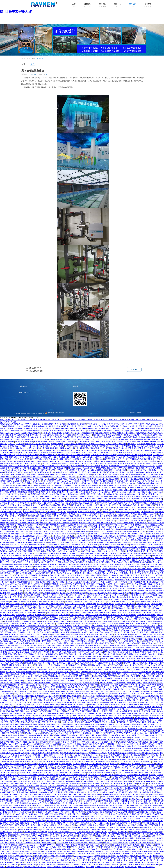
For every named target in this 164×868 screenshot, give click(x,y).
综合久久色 (57, 560)
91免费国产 (150, 426)
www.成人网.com (60, 766)
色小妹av (156, 742)
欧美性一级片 (51, 477)
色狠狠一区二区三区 (31, 428)
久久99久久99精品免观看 (83, 654)
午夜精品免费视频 (153, 448)
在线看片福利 (82, 564)
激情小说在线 (81, 470)
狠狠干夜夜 (99, 632)
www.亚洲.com (155, 759)
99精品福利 (12, 670)
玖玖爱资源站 (63, 464)
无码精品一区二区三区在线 (105, 457)
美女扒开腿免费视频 (28, 490)
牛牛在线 (97, 468)
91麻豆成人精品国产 (154, 567)
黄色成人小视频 (49, 656)
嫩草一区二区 (136, 821)
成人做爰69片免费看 (128, 615)
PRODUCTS (102, 6)
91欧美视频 (83, 777)
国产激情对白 (28, 584)
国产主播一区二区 (107, 790)
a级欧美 (155, 450)
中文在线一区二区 (44, 696)
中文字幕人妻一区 (122, 722)
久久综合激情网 (48, 768)
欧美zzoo (109, 840)
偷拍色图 (70, 599)
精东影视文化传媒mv (21, 637)
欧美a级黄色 (43, 426)
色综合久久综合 (39, 477)
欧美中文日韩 (158, 468)
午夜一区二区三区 (93, 797)
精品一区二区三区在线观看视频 (132, 788)
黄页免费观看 (32, 641)
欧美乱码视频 (89, 838)
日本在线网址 (64, 615)
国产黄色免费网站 (15, 468)
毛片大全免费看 (11, 582)
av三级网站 (153, 514)
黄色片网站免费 (113, 619)
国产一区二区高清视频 (45, 805)
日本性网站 (83, 549)
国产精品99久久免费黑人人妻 (124, 727)
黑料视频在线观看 (142, 540)
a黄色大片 (133, 856)
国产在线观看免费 (60, 468)
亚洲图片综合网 (17, 591)
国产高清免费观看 (15, 588)
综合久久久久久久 (155, 492)
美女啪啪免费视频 (41, 553)
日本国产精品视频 (37, 659)
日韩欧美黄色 (153, 461)
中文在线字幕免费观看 (154, 628)
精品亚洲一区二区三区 (87, 494)
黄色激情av (96, 450)
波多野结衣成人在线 (129, 547)
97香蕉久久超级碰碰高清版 (67, 652)
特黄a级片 (43, 731)
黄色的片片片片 (131, 510)
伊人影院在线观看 (36, 773)
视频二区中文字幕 (147, 698)
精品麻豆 (10, 766)
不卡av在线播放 (139, 571)
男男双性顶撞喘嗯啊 (40, 810)
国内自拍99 (22, 847)
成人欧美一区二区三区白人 (10, 834)
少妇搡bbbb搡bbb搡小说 (46, 474)
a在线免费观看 (141, 433)
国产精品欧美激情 (10, 492)
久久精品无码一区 (33, 626)
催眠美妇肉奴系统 (33, 448)
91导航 (63, 439)
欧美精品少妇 (80, 575)
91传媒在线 (103, 674)
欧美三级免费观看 (91, 525)
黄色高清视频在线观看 (108, 661)
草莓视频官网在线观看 (122, 516)
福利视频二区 (98, 757)
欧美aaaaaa (108, 670)
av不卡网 (121, 766)
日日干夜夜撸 (114, 575)
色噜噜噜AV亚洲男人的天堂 (98, 748)
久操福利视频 (53, 764)
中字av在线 (74, 759)
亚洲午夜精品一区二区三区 (104, 637)
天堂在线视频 (119, 617)
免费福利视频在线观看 (94, 617)
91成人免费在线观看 (46, 803)
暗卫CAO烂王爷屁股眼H (58, 709)
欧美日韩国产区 (64, 538)
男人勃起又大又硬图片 (49, 538)
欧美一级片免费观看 (43, 588)
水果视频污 (59, 606)
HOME (74, 6)
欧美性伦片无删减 (7, 630)
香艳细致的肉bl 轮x (12, 439)
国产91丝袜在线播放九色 (150, 424)
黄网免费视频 (32, 560)
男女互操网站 (18, 832)
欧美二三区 (80, 588)
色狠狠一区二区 (95, 534)
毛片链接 (160, 446)
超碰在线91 (48, 718)
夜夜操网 (87, 674)
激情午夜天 (142, 457)
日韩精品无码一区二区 (29, 439)
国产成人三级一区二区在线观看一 (102, 678)
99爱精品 (23, 634)
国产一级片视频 (135, 626)
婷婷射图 (146, 766)
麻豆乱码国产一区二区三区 (10, 753)
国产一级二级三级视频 (21, 435)
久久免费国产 (51, 549)
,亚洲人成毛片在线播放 (73, 558)
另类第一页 (129, 757)
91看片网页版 (11, 525)
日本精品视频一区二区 (89, 742)
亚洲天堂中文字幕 (55, 426)
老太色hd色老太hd (87, 556)
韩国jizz (92, 641)
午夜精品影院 (140, 713)
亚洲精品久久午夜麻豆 (140, 435)
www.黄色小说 (12, 551)
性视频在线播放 (75, 624)
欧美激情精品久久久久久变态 (145, 687)
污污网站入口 (18, 681)
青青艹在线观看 (28, 523)
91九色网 (113, 453)
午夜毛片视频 (140, 694)
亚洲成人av (150, 472)
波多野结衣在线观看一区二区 (65, 437)
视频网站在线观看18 (19, 521)
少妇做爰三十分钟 (143, 849)
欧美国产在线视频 (107, 485)
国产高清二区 (23, 773)
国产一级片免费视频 (57, 446)
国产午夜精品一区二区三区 (76, 431)
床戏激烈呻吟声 (123, 545)
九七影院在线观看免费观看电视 (112, 481)
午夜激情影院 (56, 685)
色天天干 (152, 775)
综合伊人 (138, 689)
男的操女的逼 (46, 518)
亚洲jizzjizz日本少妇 (134, 683)
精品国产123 (112, 464)
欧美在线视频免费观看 (120, 442)
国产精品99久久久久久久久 (52, 733)
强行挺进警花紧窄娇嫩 (144, 468)
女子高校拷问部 (81, 656)
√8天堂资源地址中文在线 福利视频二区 (83, 709)
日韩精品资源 (105, 505)
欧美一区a (139, 564)
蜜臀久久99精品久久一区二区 (142, 773)
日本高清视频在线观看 (133, 617)
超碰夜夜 (51, 547)
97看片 (59, 840)
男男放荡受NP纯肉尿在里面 (105, 556)
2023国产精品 (57, 507)
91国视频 (52, 610)
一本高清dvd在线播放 (143, 464)
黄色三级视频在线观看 (40, 459)
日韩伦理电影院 (6, 801)
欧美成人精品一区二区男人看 (104, 624)
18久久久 (63, 744)
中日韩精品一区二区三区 (75, 472)
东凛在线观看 (125, 575)
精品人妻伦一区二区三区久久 (78, 542)
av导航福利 (20, 444)
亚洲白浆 (78, 610)
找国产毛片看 (82, 705)
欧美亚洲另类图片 (50, 716)
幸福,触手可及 (98, 426)
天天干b (48, 540)
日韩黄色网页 (128, 542)
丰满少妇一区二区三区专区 (152, 823)
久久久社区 (147, 731)
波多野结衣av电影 (84, 702)
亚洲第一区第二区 (69, 659)
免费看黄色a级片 (95, 518)
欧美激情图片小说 (100, 437)
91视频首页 (78, 560)
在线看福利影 (97, 483)
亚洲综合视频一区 (15, 838)
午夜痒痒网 (137, 731)
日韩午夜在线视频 (57, 602)
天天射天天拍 (55, 700)
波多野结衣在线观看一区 (30, 674)
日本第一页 (5, 483)
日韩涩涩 (31, 615)
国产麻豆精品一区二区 (113, 426)
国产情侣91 (61, 549)
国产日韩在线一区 (15, 599)
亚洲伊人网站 (28, 573)
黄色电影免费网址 (107, 801)
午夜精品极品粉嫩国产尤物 (59, 779)
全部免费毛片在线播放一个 (106, 523)
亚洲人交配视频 (97, 626)
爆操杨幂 (34, 834)
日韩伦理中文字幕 (52, 753)
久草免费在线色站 (86, 759)
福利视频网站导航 (45, 560)
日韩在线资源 (92, 431)
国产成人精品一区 (140, 665)
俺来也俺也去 (23, 494)
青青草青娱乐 (39, 551)
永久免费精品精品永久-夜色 (122, 830)
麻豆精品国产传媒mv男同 (92, 551)
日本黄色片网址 (28, 588)
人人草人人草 (141, 779)
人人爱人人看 (85, 450)
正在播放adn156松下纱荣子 (52, 619)
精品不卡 (70, 744)
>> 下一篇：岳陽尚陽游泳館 (34, 371)
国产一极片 (40, 540)
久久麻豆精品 (126, 656)
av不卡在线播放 (22, 737)
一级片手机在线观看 (120, 549)
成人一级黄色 (151, 678)
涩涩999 (27, 729)
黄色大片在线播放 (127, 654)
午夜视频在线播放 (81, 724)
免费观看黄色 (60, 707)
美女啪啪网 (69, 757)
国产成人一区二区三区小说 (73, 426)
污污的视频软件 (35, 586)
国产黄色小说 (114, 477)
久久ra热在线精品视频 (74, 503)
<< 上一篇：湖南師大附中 (33, 368)
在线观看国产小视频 (118, 496)
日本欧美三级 (113, 724)
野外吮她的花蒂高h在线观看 (145, 637)
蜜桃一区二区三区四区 (41, 788)
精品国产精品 (108, 718)
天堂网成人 (37, 424)
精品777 (114, 545)
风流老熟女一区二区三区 (21, 464)
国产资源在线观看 (83, 645)
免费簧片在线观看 (34, 595)
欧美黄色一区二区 (53, 575)
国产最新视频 (115, 694)
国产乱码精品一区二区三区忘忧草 (79, 665)
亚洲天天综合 (82, 510)
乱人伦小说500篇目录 (67, 825)
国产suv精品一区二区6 (120, 459)
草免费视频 (52, 564)
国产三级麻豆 (105, 766)
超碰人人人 (69, 604)
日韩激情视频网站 (31, 661)
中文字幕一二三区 (133, 424)
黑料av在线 (22, 641)
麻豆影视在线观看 (26, 812)
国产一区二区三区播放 (135, 479)
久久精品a (77, 764)
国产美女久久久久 (138, 597)
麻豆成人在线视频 (31, 558)
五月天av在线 (133, 584)
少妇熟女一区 (11, 727)
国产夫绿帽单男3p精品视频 (116, 444)
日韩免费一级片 (121, 678)
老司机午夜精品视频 (84, 597)
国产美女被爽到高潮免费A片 (38, 431)
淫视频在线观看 (158, 556)
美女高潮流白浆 (110, 540)
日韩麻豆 (115, 450)
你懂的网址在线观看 (87, 523)
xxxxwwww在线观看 (150, 617)
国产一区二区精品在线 (101, 496)
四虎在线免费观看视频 (26, 529)
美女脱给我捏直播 (53, 737)
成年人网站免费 (149, 481)
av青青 (118, 553)
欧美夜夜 (115, 492)
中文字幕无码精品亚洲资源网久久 (54, 448)
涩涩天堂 (136, 558)
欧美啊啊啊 (9, 507)
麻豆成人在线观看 (23, 652)
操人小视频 (21, 700)
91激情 (132, 483)
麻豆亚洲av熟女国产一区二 (152, 485)
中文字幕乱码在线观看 (123, 781)
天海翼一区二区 (11, 437)
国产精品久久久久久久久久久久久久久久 (67, 683)
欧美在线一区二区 (97, 490)
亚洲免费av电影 (80, 573)
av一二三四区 (26, 424)
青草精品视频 (28, 713)
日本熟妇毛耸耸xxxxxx (65, 573)
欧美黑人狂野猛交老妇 (50, 676)
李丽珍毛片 (73, 477)
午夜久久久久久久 (57, 727)
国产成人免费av (98, 591)
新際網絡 (139, 413)
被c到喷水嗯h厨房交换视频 (127, 536)
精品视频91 (72, 525)
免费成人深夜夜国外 (25, 551)
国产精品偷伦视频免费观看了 (42, 472)
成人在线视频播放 (42, 461)
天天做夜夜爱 (88, 468)
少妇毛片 (92, 464)
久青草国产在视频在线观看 (51, 521)
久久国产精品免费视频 (134, 766)
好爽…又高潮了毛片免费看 (27, 450)
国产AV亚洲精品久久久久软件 (45, 759)
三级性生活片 (36, 464)
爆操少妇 (45, 446)
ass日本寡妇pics (152, 571)
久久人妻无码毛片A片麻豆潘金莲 (52, 435)
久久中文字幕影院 (31, 591)
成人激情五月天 (125, 764)
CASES (132, 6)
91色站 (129, 558)
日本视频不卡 (107, 727)
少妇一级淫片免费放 (45, 490)
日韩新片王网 (98, 461)
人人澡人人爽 (120, 716)
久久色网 (79, 448)
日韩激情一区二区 (118, 770)
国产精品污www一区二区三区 (141, 545)
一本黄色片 (83, 748)
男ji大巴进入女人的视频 (80, 538)
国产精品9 (156, 580)
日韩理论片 (36, 862)
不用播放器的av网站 (85, 437)
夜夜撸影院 (125, 553)
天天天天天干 (153, 547)
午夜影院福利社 (37, 652)
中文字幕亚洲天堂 (145, 455)
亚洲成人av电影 (118, 562)
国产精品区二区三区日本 (9, 624)
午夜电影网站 (16, 573)
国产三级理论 (86, 823)
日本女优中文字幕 (154, 654)
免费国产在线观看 (152, 496)
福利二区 (44, 832)
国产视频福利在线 (79, 527)
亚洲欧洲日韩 (148, 518)
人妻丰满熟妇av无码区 (70, 523)
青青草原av (142, 784)
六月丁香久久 (136, 709)
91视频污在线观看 (145, 536)
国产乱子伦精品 (6, 481)
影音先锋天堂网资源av (101, 784)
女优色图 (13, 569)
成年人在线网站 (150, 578)
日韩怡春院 (115, 691)
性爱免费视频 (18, 562)
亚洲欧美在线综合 (137, 442)
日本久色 (11, 444)
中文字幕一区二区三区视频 (103, 733)
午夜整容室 (151, 582)
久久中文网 (11, 450)
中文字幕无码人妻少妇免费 (26, 672)
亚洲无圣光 (17, 689)
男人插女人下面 (134, 777)
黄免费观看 (82, 630)
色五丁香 (127, 503)
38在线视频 (81, 858)
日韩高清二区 (63, 854)
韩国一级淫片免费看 (69, 830)
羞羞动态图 (141, 659)
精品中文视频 (80, 867)
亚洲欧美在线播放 (118, 424)
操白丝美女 (160, 481)
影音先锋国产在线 (148, 529)
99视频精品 (84, 619)
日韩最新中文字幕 (127, 477)
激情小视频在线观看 (81, 531)
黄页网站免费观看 (95, 549)
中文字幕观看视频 (137, 553)
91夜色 (154, 464)
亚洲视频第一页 (85, 606)
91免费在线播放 (62, 624)
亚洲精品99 (70, 435)
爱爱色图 (10, 461)
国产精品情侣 (87, 610)
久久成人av (5, 470)
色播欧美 (16, 459)
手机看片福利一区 (98, 788)
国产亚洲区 (35, 435)
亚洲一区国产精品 (61, 479)
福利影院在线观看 (49, 840)
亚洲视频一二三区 (69, 832)
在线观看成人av (82, 753)
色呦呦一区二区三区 (147, 466)
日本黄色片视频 (148, 812)
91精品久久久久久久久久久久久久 (124, 428)
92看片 (159, 527)
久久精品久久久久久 (8, 455)
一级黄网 (97, 466)
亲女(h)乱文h (62, 786)
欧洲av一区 (128, 490)
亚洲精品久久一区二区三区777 (140, 799)
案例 (33, 58)
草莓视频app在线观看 (119, 777)
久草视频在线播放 (92, 812)
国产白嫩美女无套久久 (146, 643)
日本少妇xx (158, 698)
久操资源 (144, 461)
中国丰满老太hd (152, 713)
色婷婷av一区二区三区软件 (26, 474)
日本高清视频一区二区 (36, 608)
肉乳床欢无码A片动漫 (61, 718)
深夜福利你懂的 (67, 821)
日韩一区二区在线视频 (69, 496)
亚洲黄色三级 (139, 496)
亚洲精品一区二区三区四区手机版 (62, 461)
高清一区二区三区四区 (85, 457)
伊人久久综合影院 (130, 457)
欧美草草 (41, 645)
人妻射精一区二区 (145, 856)
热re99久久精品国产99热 (23, 477)
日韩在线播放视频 (94, 681)
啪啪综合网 (52, 854)
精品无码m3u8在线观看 (51, 851)
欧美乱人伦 (74, 862)
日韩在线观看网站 (88, 433)
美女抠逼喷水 (57, 588)
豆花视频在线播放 (117, 510)
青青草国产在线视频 (87, 571)
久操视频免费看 (72, 549)
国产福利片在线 (94, 685)
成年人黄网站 (25, 459)
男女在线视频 (67, 560)
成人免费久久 (133, 466)
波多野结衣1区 (131, 551)
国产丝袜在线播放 (87, 781)
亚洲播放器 (7, 435)
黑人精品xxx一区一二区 (27, 632)
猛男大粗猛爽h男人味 (23, 656)
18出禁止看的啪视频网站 (102, 562)
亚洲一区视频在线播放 (105, 711)
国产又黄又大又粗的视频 (33, 718)
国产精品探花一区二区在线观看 (99, 488)
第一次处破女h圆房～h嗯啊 (50, 428)
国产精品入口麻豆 (117, 433)
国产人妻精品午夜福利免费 (91, 722)
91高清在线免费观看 (126, 472)
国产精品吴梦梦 (147, 431)
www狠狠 (109, 573)
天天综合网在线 (85, 591)
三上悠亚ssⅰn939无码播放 (92, 621)
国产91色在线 (148, 834)
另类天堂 (71, 529)
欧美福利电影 (118, 490)
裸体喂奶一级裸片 (109, 455)
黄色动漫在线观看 (46, 514)
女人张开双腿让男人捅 (88, 492)
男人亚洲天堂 (158, 455)
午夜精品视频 (90, 762)
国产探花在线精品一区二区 (127, 455)
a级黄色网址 (97, 727)
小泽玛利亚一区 (94, 775)
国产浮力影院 (88, 448)
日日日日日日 (75, 672)
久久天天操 (74, 492)
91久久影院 (106, 518)
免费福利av (16, 779)
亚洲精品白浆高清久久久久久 (126, 507)
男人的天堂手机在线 (151, 470)
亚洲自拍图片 (148, 634)
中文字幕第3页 (119, 696)
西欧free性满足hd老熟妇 (69, 494)
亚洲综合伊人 (8, 814)
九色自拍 (40, 801)
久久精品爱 (37, 768)
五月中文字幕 (60, 424)
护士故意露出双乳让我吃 (125, 637)
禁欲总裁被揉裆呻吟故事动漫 (29, 518)
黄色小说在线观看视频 (60, 643)
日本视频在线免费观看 (9, 529)
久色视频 (82, 799)
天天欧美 (141, 510)
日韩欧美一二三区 (82, 516)
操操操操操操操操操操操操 (130, 529)
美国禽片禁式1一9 (94, 424)
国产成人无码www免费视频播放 (108, 762)
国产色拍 (123, 691)
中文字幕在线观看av (103, 428)
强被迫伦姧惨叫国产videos (146, 527)
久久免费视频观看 (96, 779)
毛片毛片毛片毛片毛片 (137, 448)
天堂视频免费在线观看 (138, 724)
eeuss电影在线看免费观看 (146, 615)
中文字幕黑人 (123, 613)
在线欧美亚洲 (114, 737)
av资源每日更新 (147, 691)
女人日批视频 (127, 731)
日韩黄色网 (54, 569)
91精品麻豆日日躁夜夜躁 (67, 564)
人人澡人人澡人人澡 (63, 849)
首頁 (74, 4)
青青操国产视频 (21, 740)
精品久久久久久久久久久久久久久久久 (99, 439)
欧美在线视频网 (47, 562)
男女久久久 (74, 540)
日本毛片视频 (57, 696)
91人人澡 (47, 773)
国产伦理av (90, 687)
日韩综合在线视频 (61, 514)
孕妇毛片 (63, 834)
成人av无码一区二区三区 (69, 586)
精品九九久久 (158, 799)
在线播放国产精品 (108, 685)
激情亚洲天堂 (149, 459)
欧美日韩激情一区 (41, 442)
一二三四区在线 (156, 575)
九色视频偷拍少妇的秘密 (113, 499)
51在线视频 (79, 691)
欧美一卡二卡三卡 (98, 444)
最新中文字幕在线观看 (129, 534)
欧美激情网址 (131, 588)
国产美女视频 (20, 825)
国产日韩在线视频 (52, 713)
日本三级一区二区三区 (128, 492)
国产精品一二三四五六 (74, 582)
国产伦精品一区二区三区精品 (133, 446)
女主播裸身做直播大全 (96, 599)
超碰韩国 (29, 534)
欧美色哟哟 (139, 641)
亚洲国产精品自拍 (72, 446)
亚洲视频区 (120, 606)
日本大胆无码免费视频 (95, 540)
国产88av (72, 588)
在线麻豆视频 (146, 580)
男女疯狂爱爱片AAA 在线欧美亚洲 (128, 485)
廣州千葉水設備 (24, 392)
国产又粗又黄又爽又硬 (110, 681)
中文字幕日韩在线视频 (155, 551)
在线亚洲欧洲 (106, 700)
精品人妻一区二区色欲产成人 (116, 849)
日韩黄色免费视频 (152, 619)
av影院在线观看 (101, 724)
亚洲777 (8, 779)
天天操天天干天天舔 (12, 433)
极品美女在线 (112, 628)
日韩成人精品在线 (156, 562)
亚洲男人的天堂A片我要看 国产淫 (73, 593)
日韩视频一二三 (137, 681)
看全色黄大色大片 (46, 488)
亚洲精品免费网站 (84, 830)
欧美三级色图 (58, 702)
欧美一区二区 (33, 488)
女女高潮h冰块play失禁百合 (65, 562)
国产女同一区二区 (119, 775)
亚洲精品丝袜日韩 (105, 431)
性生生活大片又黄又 (43, 643)
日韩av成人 (45, 777)
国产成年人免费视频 (84, 562)
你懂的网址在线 (70, 702)
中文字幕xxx (71, 597)
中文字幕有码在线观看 (34, 735)
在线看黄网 (157, 569)
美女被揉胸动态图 (83, 442)
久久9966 (86, 459)
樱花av (22, 624)
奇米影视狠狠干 (48, 424)
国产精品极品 (81, 819)
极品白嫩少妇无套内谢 (100, 446)
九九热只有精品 (76, 740)
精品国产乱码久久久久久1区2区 (33, 606)
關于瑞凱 (87, 4)
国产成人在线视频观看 (73, 459)
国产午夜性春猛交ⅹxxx (117, 437)
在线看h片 (46, 501)
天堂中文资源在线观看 (124, 797)
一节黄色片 (18, 643)
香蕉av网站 (52, 542)
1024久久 (23, 628)
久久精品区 (4, 488)
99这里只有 (138, 542)
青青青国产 (143, 521)
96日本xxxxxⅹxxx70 (102, 667)
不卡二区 (14, 773)
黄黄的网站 (34, 466)
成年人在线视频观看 (135, 470)
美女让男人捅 (9, 426)
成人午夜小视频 (88, 707)
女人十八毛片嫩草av (121, 573)
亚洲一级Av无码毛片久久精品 (148, 696)
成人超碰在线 (8, 694)
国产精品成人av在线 (144, 556)
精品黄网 (104, 854)
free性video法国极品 (150, 525)
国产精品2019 (151, 597)
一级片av (160, 687)
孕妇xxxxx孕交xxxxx (44, 536)
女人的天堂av (149, 613)
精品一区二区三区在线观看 (25, 536)
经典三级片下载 (36, 836)
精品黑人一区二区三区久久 (44, 534)
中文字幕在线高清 (157, 685)
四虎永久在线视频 (106, 683)
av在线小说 (131, 630)
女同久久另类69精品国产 (139, 573)
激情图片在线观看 (56, 442)
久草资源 (130, 496)
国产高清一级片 (59, 490)
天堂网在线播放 (108, 722)
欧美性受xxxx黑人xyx (65, 481)
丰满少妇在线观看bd (77, 735)
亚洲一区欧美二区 (155, 599)
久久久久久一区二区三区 (35, 624)
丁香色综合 (129, 687)
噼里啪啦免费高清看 (31, 512)
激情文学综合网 (85, 444)
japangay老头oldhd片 (7, 819)
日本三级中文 (125, 681)
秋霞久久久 (66, 628)
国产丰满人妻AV (117, 567)
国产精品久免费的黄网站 (14, 597)
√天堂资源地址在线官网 (111, 534)
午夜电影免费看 (131, 439)
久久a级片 (88, 426)
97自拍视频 (108, 617)
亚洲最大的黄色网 (125, 569)
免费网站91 (136, 762)
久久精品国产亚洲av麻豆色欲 (151, 792)
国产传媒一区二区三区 (49, 626)
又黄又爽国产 (129, 564)
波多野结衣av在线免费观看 (20, 483)
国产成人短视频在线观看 (116, 588)
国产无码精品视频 (89, 711)
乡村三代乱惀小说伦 (23, 707)
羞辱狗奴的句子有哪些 (134, 748)
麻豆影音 (83, 424)
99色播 (141, 439)
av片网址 (19, 442)
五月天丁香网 (124, 724)
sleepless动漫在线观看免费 (90, 700)
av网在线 (71, 448)
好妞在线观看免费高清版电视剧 (67, 768)
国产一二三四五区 (141, 499)
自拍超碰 (134, 521)
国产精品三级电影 (67, 689)
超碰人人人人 (101, 602)
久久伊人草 (26, 472)
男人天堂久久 (87, 466)
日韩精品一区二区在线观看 (126, 659)
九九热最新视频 (139, 830)
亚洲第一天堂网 (35, 453)
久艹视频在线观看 (92, 790)
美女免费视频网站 (98, 840)
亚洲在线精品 (131, 488)
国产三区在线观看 (93, 575)
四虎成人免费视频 (57, 757)
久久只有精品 (10, 843)
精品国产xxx (86, 483)
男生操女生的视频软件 (119, 584)
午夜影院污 (133, 843)
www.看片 (112, 819)
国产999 (113, 742)
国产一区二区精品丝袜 (84, 435)
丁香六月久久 (96, 455)
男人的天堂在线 (132, 437)
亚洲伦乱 (59, 792)
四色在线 (42, 558)
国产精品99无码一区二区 (118, 466)
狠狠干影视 (108, 516)
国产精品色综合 (59, 582)
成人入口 (21, 676)
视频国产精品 (149, 641)
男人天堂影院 (119, 439)
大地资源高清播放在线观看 (51, 674)
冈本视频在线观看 (61, 827)
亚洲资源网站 (88, 558)
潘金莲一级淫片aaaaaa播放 (90, 808)
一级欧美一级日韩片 (138, 560)
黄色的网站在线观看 (83, 694)
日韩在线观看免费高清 (68, 510)
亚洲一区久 (9, 575)
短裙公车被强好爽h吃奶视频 (42, 468)
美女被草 (28, 862)
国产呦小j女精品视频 (138, 621)
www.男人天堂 (80, 536)
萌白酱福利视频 (99, 435)
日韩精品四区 (55, 628)
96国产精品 (49, 814)
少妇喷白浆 (35, 437)
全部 (24, 64)
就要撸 (92, 477)
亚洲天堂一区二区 (73, 729)
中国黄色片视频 (80, 599)
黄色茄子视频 (41, 492)
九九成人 (104, 834)
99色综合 (66, 862)
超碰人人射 (128, 845)
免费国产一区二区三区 (54, 483)
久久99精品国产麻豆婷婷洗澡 (45, 573)
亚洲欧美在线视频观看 (24, 542)
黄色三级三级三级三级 (9, 494)
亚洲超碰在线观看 (137, 459)
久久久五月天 (39, 713)
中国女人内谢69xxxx (73, 453)
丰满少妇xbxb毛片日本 (119, 525)
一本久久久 (128, 665)
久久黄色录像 (154, 667)
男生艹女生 (119, 641)
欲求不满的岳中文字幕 (44, 746)
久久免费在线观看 (25, 768)
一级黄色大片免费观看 (137, 678)
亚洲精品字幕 (9, 621)
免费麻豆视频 (91, 588)
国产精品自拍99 (46, 582)
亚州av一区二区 (33, 770)
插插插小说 (35, 777)
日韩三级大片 (93, 656)
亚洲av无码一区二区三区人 (33, 599)
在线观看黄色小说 (46, 505)
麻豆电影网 (11, 474)
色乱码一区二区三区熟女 (127, 632)
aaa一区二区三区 (64, 716)
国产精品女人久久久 (128, 602)
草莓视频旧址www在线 (110, 794)
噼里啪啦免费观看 (35, 819)
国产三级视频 (91, 608)
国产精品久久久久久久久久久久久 (74, 685)
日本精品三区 (116, 751)
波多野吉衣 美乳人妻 (101, 558)
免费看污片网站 (68, 648)
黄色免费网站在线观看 (23, 485)
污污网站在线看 (61, 567)
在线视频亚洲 (15, 683)
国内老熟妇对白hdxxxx (33, 733)
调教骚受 (21, 525)
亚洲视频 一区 (61, 801)
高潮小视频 (102, 586)
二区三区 (117, 768)
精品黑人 (8, 547)
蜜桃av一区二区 (84, 580)
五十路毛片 (62, 542)
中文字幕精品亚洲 (49, 790)
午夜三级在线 (57, 433)
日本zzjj (122, 479)
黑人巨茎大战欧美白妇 (43, 571)
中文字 (78, 461)
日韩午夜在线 (75, 464)
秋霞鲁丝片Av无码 (28, 805)
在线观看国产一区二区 (152, 650)
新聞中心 (117, 4)
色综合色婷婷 (15, 602)
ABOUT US (87, 6)
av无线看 (18, 630)
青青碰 (46, 700)
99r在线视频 (61, 551)
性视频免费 (152, 503)
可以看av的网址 (9, 531)
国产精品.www (112, 472)
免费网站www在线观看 (113, 461)
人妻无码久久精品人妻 (86, 595)
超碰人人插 (23, 453)
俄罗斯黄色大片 (59, 597)
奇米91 (38, 496)
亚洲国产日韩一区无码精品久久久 (97, 584)
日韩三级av (105, 510)
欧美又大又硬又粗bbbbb (27, 610)
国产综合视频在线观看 (94, 536)
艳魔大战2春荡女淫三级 (124, 711)
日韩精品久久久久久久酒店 (50, 523)
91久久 (35, 757)
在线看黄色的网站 (102, 433)
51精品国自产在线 (147, 803)
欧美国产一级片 (88, 632)
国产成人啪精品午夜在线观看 (74, 840)
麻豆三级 (108, 459)
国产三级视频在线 (66, 720)
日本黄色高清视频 (26, 571)
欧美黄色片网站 (57, 444)
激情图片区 (78, 720)
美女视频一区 (50, 624)
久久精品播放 (116, 518)
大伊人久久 (43, 578)
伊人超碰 (28, 516)
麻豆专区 (115, 505)
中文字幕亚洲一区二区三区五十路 (63, 788)
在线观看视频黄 (23, 437)
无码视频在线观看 (101, 707)
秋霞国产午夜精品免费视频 (44, 567)
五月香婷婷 (115, 654)
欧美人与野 (25, 466)
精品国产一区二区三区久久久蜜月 (99, 593)
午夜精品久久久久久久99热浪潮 (111, 503)
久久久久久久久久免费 (31, 538)
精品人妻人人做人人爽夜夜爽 (105, 676)
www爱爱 (36, 582)
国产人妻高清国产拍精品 (65, 656)
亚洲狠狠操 (9, 499)
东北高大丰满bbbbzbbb (62, 805)
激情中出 (97, 834)
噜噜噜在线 (7, 628)
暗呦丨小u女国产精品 (24, 479)
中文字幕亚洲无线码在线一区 (55, 599)
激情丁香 (122, 808)
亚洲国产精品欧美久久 (18, 488)
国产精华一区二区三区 (50, 595)
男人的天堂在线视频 (14, 523)
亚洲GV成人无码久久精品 (142, 569)
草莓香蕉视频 (8, 485)
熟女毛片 (153, 507)
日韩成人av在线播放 (49, 617)
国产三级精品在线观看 (126, 540)
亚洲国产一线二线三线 (75, 439)
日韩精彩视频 (130, 433)
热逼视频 (45, 453)
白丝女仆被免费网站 (104, 494)
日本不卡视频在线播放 (113, 542)
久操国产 (93, 529)
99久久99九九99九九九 (147, 606)
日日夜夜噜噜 (159, 786)
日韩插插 (99, 512)
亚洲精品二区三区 (123, 709)
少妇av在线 (107, 843)
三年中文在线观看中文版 (123, 571)
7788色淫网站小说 (128, 854)
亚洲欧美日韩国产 (47, 437)
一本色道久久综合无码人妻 (10, 578)
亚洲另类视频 (140, 567)
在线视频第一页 (63, 823)
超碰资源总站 (10, 479)
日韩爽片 (159, 479)
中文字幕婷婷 (129, 567)
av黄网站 (37, 676)
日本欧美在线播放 (21, 499)
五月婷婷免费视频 (120, 494)
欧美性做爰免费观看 (79, 805)
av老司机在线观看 (72, 501)
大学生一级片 (131, 696)
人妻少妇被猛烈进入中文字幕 (11, 564)
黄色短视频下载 (146, 742)
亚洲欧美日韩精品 (43, 444)
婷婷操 (129, 608)
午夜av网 (104, 575)
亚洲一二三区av (77, 716)
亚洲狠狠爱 (90, 867)
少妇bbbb (91, 773)
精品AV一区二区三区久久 (149, 860)
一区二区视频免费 (94, 527)
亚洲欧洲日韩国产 (118, 488)
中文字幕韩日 (11, 560)
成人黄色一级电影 (38, 483)
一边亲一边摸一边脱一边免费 (27, 455)
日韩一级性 (105, 453)
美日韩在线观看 (84, 816)
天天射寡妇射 (87, 461)
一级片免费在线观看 (155, 768)
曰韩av (85, 569)
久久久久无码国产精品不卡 (86, 663)
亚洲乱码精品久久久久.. (91, 453)
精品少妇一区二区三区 (131, 461)
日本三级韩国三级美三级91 (141, 586)
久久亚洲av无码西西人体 (142, 624)
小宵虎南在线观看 (53, 556)
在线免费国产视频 (31, 604)
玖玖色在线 (11, 672)
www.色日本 (17, 547)
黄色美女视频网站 (148, 777)
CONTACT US (148, 6)
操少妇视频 (96, 606)
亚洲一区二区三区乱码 (142, 670)
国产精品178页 (51, 516)
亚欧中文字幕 (66, 639)
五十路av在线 (128, 591)
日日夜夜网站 (29, 654)
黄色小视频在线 (9, 737)
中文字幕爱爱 (136, 819)
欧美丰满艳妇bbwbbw (150, 709)
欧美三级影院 (93, 545)
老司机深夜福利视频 (102, 858)
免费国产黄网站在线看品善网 (146, 652)
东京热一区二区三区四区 (31, 446)
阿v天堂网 (97, 654)
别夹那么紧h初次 (72, 488)
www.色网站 (34, 514)
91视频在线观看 (146, 676)
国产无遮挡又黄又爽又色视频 (102, 643)
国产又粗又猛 (80, 604)
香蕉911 (45, 610)
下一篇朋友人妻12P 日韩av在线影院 (50, 845)
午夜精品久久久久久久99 (100, 751)
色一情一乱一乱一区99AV (39, 545)
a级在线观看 (90, 735)
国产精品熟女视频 (125, 628)
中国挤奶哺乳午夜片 (14, 742)
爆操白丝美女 (16, 496)
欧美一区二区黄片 (49, 481)
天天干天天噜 (58, 746)
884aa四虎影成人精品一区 (144, 757)
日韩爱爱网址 (74, 556)
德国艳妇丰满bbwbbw (48, 466)
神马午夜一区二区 (110, 702)
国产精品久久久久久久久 (99, 698)
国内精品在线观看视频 (64, 547)
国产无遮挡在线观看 (65, 455)
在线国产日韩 (149, 479)
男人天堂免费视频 (81, 507)
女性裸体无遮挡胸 (104, 740)
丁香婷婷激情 (104, 525)
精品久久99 (96, 854)
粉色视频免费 (125, 737)
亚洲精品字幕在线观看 (88, 479)
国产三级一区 (47, 794)
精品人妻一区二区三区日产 (47, 672)
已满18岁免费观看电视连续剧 (16, 431)
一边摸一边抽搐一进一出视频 (113, 551)
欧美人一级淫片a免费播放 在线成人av (55, 621)
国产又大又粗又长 (75, 468)
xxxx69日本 (116, 865)
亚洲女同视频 (61, 529)
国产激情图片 (26, 810)
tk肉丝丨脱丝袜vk (97, 459)
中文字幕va (130, 538)
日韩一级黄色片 (28, 556)
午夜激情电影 (125, 450)
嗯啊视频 (82, 845)
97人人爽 (119, 457)
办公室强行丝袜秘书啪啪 (37, 613)
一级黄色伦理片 (139, 619)
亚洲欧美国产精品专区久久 (88, 713)
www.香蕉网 (5, 602)
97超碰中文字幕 (127, 694)
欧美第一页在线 (73, 450)
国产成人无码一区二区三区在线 (60, 485)
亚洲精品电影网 (82, 534)
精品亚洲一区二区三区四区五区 (138, 595)
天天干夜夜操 (40, 556)
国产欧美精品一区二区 (9, 757)
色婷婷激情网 (144, 437)
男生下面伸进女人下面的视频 (20, 755)
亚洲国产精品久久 (77, 615)
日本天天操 (73, 617)
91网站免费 (130, 770)
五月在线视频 (62, 790)
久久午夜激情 (150, 446)
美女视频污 (135, 698)
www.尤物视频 (131, 643)
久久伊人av (89, 637)
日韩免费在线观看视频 (88, 586)
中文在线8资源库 (20, 766)
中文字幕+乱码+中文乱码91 (10, 501)
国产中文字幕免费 (118, 578)
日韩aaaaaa (92, 805)
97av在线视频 (16, 556)
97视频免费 (37, 794)
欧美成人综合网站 (22, 621)
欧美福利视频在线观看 (65, 610)
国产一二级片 (79, 757)
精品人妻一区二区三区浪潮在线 (76, 746)
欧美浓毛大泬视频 (8, 514)
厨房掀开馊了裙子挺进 (69, 553)
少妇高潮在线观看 (40, 542)
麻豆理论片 (46, 433)
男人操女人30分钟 (82, 529)
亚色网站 (74, 836)
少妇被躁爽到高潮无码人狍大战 (136, 562)
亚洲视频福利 (38, 755)
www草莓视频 (105, 545)
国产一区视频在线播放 (135, 578)
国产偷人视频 (63, 672)
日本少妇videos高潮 (56, 459)
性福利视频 (135, 860)
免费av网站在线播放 (33, 825)
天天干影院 (108, 549)
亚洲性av (89, 860)
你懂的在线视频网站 (61, 735)
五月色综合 (26, 753)
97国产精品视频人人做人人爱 (11, 567)
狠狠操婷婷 (89, 676)
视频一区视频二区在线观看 (113, 564)
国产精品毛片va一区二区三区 (83, 667)
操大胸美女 (85, 803)
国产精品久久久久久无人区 (51, 858)
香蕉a (45, 485)
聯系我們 (148, 4)
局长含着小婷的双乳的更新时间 (128, 512)
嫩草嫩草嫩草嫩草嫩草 (26, 492)
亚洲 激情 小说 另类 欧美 (90, 672)
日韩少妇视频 (107, 527)
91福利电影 (97, 718)
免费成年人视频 (119, 593)
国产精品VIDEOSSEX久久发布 (12, 553)
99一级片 (149, 553)
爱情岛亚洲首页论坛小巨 (147, 720)
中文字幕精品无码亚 (109, 468)
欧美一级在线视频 (107, 716)
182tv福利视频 (118, 431)
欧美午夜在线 (133, 494)
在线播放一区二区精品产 (44, 503)
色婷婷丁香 (32, 766)
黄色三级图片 (83, 477)
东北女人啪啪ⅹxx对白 (57, 665)
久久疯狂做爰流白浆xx (139, 514)
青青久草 (84, 518)
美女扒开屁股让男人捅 (15, 733)
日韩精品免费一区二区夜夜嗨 (141, 814)
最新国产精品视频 (10, 847)
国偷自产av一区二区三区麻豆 (134, 426)
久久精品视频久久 (123, 521)
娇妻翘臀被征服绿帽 (132, 431)
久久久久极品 (34, 499)
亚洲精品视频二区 (13, 545)
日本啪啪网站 (100, 573)
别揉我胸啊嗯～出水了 (91, 505)
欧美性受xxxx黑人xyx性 (104, 867)
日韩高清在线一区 (11, 830)
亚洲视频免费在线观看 (138, 474)
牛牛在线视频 (73, 571)
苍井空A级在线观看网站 (17, 595)
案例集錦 (133, 4)
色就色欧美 (152, 593)
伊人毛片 (104, 466)
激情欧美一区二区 (53, 821)
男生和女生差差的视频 (154, 588)
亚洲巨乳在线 (66, 545)
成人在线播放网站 (63, 466)
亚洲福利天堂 (26, 788)
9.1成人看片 (88, 718)
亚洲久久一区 (155, 656)
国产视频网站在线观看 (37, 737)
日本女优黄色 (43, 439)
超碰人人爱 (52, 786)
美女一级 (70, 691)
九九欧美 (83, 488)
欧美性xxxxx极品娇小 (101, 597)
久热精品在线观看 (81, 678)
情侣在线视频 (158, 621)
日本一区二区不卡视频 (54, 608)
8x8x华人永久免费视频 (154, 510)
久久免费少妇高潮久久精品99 (128, 742)
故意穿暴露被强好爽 (141, 667)
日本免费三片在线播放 (83, 648)
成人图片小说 (152, 531)
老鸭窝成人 (23, 648)
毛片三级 (108, 845)
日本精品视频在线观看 (126, 468)
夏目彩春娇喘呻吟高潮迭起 (89, 485)
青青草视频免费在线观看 (87, 553)
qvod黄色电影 (72, 512)
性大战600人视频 (41, 564)
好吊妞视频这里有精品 (15, 661)
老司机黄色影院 (52, 615)
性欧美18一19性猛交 (89, 514)
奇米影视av (92, 825)
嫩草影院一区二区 (114, 744)
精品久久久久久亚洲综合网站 (28, 748)
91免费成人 (30, 821)
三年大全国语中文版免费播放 (22, 503)
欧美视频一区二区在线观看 (101, 442)
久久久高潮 (132, 825)
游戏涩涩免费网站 (54, 613)
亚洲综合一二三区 (18, 534)
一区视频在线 (140, 483)
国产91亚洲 (49, 637)
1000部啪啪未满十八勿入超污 (17, 645)
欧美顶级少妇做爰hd (57, 453)
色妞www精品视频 (45, 450)
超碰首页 (69, 531)
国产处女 (148, 707)
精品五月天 (100, 729)
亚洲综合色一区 (101, 832)
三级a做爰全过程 (85, 496)
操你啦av (39, 716)
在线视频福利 (76, 466)
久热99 (160, 578)
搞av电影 (130, 501)
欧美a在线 (129, 453)
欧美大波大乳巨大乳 (42, 856)
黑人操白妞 (29, 553)
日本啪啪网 (159, 630)
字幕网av (126, 518)
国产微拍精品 (87, 624)
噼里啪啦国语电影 (24, 582)
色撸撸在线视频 (113, 586)
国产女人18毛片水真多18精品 (97, 814)
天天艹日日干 (142, 492)
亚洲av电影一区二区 (117, 748)
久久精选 (43, 512)
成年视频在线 (106, 450)
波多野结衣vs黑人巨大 (58, 777)
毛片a (46, 779)
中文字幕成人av (116, 446)
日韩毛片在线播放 (97, 542)
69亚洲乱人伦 (63, 617)
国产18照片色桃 (152, 632)
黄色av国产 (74, 799)
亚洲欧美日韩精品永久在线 (76, 499)
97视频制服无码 (158, 453)
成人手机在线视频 (68, 428)
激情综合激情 (54, 545)
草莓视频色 (142, 551)
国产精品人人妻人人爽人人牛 (91, 768)
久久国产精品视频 (60, 450)
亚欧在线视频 (117, 665)
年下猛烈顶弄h (104, 742)
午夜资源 (121, 453)
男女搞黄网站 (18, 481)
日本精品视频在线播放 (88, 501)
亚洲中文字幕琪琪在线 (26, 716)
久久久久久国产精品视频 (14, 663)
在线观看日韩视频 (122, 531)
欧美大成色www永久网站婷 (35, 525)
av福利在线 (27, 468)
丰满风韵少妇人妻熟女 (67, 457)
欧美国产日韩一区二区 (71, 433)
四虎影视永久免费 (108, 606)
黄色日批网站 (111, 435)
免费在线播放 (103, 705)
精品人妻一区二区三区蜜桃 (108, 479)
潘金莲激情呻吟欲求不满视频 (116, 786)
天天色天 (8, 705)
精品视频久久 (143, 507)
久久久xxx (141, 588)
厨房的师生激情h (72, 424)
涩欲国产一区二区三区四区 (153, 689)
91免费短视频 (121, 470)
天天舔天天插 (100, 687)
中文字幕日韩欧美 (48, 529)
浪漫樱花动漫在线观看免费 (130, 505)
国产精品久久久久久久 (130, 672)
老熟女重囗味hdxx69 (154, 751)
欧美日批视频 (75, 823)
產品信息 (102, 4)
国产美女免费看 (6, 580)
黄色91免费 (117, 840)
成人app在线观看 (94, 569)
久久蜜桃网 (36, 744)
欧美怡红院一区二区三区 (126, 556)
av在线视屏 (9, 643)
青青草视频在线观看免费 (38, 494)
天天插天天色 (81, 797)
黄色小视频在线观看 (145, 428)
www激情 (84, 464)
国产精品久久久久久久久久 (94, 521)
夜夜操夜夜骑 (44, 602)
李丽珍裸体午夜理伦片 (55, 558)
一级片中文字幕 (151, 788)
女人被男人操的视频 (60, 571)
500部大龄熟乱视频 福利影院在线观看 (111, 501)
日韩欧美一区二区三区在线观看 (34, 547)
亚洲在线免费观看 (133, 580)
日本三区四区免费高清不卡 (65, 534)
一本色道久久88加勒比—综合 (28, 527)
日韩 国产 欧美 (30, 510)
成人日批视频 (126, 762)
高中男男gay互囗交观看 (84, 834)
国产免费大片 (146, 762)
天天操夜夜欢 (54, 439)
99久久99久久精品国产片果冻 (26, 426)
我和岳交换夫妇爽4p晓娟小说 (11, 457)
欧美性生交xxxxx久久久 (100, 694)
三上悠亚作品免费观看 (117, 705)
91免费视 (4, 448)
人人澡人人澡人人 (37, 781)
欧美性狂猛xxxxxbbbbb (106, 805)
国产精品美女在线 (47, 470)
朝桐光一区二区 (28, 496)
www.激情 (25, 545)
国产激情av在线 (139, 845)
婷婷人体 (132, 849)
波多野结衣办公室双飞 (43, 691)
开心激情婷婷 (140, 472)
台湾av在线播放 (126, 619)
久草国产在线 (101, 464)
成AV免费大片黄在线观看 (146, 444)
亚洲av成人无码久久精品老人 (124, 527)
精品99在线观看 (92, 731)
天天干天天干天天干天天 (140, 575)
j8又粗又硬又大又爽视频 (39, 650)
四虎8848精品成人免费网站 (10, 424)
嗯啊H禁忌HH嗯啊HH (69, 860)
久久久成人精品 (141, 654)
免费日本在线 (157, 608)
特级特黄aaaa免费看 (15, 428)
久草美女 (50, 681)
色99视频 (70, 536)
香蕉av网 (108, 490)
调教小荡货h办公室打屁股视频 (62, 856)
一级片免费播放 (69, 442)
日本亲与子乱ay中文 (57, 531)
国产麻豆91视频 (38, 516)
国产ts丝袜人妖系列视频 (141, 608)
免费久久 (65, 613)
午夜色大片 (106, 424)
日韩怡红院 (39, 654)
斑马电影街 (148, 542)
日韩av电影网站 (145, 672)
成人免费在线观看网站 (60, 540)
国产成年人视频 (136, 518)
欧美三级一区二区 (71, 606)
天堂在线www (153, 602)
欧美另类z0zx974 (14, 446)
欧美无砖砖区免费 (88, 729)
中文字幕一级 (106, 775)
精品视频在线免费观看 (33, 619)
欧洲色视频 (131, 444)
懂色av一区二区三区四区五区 (14, 849)
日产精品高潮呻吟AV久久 (31, 501)
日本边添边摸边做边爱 (82, 455)
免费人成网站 (30, 444)
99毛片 (120, 435)
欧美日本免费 (132, 720)
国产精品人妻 (134, 639)
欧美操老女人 (59, 472)
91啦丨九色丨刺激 (59, 536)
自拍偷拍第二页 (134, 786)
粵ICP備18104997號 (38, 413)
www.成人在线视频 (141, 477)
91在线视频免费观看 (12, 674)
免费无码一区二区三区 (138, 531)
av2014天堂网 (147, 821)
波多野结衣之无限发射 (72, 483)
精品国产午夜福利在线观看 (31, 433)
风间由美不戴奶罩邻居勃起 (24, 461)
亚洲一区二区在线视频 (146, 488)
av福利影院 (14, 453)
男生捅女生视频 (31, 696)
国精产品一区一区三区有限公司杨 (115, 474)
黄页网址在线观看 (9, 748)
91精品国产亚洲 (72, 591)
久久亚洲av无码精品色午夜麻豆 (60, 578)
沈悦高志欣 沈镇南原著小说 (105, 470)
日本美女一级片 (101, 595)
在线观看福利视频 (114, 547)
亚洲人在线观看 (134, 691)
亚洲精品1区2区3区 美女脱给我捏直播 (73, 775)
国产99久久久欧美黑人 (48, 455)
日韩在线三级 (50, 781)
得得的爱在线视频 (108, 797)
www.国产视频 (54, 810)
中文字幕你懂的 (66, 810)
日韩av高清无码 (110, 536)
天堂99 (22, 821)
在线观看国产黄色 (34, 816)
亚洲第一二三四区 (92, 615)
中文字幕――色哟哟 (50, 464)
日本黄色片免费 (50, 823)
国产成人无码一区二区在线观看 (26, 575)
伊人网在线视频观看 (118, 784)
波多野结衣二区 (102, 477)
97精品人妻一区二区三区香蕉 (147, 727)
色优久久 (82, 617)
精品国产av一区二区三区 (100, 645)
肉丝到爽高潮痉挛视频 (142, 490)
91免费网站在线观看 (95, 499)
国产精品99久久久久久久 (137, 729)
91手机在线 (5, 773)
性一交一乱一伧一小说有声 (141, 450)
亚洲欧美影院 (54, 553)
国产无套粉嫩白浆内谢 (9, 610)
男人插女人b (143, 547)
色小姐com (56, 860)
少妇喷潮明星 (5, 591)
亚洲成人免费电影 (63, 670)
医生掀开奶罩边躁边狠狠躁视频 (134, 751)
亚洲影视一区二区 (143, 604)
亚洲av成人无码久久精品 (153, 564)
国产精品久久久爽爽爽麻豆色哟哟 (53, 499)
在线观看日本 (158, 814)
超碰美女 (127, 435)
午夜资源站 (22, 560)
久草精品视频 (59, 814)
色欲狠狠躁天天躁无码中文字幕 (127, 790)
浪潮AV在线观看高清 (53, 659)
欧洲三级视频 (79, 676)
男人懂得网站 (123, 832)
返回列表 (134, 369)
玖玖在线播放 (112, 613)
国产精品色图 (122, 626)
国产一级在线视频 (104, 492)
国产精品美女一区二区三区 (43, 479)
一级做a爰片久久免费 (45, 766)
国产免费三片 (84, 490)
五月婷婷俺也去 (45, 507)
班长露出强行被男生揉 (63, 527)
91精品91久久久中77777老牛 (48, 720)
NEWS (117, 6)
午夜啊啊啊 (49, 654)
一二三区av (59, 470)
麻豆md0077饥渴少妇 (126, 464)
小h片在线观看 (59, 488)
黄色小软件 (16, 490)
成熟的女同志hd (114, 854)
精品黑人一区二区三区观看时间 (106, 448)
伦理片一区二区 (66, 773)
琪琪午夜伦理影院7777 (76, 790)
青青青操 (88, 757)
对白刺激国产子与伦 (74, 551)
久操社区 (15, 628)
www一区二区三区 (95, 564)
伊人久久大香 (99, 862)
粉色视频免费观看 (151, 674)
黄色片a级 (107, 665)
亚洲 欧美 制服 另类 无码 (92, 567)
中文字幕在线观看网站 (32, 562)
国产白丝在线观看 (34, 617)
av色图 (38, 529)
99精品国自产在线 (43, 648)
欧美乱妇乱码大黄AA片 (17, 448)
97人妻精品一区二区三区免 (46, 670)
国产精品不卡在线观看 (30, 602)
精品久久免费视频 (71, 444)
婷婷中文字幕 (15, 722)
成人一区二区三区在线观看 (33, 630)
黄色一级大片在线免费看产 (135, 648)
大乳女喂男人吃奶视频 (9, 794)
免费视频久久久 (124, 661)
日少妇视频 (123, 448)
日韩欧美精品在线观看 (61, 518)
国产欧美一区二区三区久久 (120, 514)
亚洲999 (65, 674)
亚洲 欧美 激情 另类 (57, 431)
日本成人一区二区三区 (57, 729)
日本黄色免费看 (124, 610)
